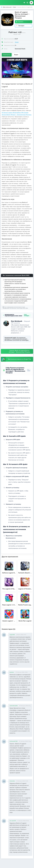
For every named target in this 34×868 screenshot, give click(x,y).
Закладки (20, 26)
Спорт (17, 42)
